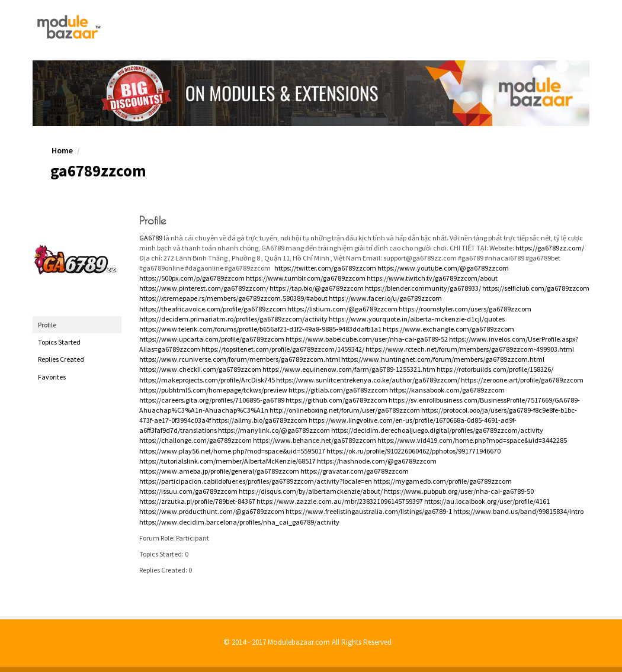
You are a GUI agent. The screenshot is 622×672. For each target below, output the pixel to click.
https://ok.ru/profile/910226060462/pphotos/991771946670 (413, 451)
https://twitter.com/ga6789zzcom (325, 268)
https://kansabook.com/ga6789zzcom (447, 390)
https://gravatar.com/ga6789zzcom (355, 471)
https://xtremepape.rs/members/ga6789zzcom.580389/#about (233, 298)
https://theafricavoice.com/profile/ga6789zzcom (213, 309)
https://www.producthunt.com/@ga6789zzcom (212, 511)
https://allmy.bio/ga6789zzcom (260, 420)
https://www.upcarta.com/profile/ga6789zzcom (212, 339)
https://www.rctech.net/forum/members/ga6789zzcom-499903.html (470, 349)
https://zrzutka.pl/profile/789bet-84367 (197, 501)
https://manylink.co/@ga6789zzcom (274, 430)
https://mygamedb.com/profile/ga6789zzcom (443, 481)
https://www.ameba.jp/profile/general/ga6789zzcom (219, 471)
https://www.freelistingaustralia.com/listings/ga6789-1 (369, 511)
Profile (47, 325)
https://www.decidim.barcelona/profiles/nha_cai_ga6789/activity (239, 522)
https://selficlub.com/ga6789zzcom (536, 288)
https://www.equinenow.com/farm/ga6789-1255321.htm (349, 369)
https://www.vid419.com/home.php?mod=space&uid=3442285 (472, 440)
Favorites (52, 377)
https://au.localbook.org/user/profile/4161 (487, 501)
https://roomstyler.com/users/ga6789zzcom (465, 309)
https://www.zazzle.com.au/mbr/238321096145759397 (340, 501)
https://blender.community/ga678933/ (423, 288)
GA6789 (151, 238)
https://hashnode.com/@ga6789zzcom (377, 461)
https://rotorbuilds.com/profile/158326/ (495, 369)
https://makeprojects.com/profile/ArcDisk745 (207, 380)
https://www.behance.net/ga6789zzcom (315, 440)
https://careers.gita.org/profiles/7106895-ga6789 (212, 400)
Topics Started (59, 342)
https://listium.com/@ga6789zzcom (342, 309)
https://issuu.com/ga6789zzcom (188, 491)
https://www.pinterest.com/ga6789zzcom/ (204, 288)
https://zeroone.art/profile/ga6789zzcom (522, 380)
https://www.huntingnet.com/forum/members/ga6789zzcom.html (443, 359)
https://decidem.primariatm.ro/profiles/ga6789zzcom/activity (233, 319)
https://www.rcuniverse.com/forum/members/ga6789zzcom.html (240, 359)
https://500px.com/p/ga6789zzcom (192, 278)
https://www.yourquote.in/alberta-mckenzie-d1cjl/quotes (417, 319)
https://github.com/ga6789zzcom (336, 400)
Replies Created (61, 359)
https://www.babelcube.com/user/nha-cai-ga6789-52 (367, 339)
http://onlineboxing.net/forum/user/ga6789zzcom (345, 410)
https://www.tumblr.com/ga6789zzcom (306, 278)
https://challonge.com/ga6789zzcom (195, 440)
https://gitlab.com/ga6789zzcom (338, 390)
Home (62, 150)
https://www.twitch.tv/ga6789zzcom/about (432, 278)
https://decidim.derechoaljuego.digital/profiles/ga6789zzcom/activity (437, 430)
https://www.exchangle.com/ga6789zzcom (448, 329)
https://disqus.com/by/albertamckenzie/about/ (311, 491)
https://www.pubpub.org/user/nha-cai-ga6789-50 (459, 491)
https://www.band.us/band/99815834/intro (518, 511)
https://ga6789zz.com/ (550, 248)
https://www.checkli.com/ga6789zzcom (200, 369)
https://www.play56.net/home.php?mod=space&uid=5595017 (232, 451)
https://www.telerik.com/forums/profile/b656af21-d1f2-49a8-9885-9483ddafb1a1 (260, 329)
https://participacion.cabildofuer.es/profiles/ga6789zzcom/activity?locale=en (256, 481)
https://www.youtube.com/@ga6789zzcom (443, 268)
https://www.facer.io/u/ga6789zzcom (385, 298)
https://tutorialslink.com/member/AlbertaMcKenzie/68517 (227, 461)
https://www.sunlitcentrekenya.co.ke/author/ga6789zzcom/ (368, 380)
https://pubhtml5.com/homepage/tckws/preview (213, 390)
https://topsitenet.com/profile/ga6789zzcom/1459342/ (283, 349)
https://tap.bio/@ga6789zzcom (317, 288)
